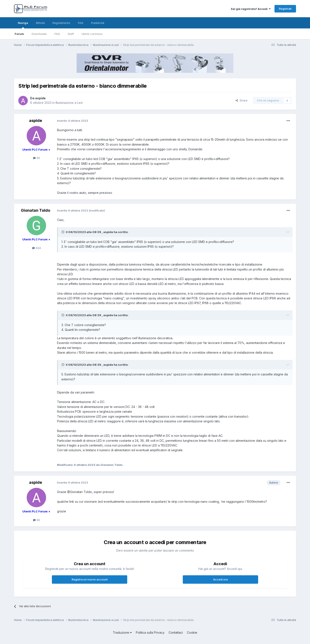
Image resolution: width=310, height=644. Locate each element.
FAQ (57, 34)
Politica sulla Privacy (150, 632)
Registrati (285, 9)
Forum (19, 34)
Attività (40, 23)
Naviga (23, 25)
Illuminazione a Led (69, 103)
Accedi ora (220, 579)
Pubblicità (98, 23)
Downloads (39, 34)
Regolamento (61, 23)
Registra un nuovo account (90, 579)
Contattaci (176, 632)
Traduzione (122, 632)
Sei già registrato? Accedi (251, 9)
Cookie (192, 632)
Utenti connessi (92, 34)
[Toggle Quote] (63, 232)
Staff (71, 34)
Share (242, 100)
